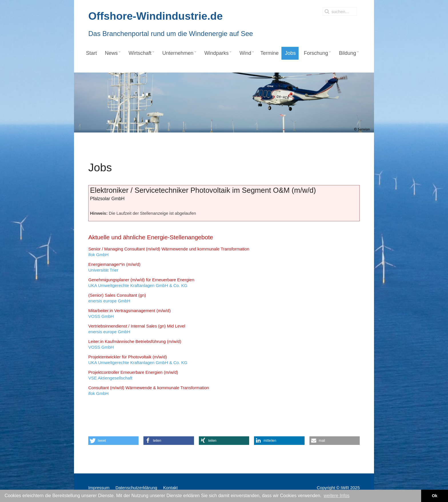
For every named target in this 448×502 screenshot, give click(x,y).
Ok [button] (434, 496)
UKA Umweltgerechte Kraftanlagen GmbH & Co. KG (141, 283)
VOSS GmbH (129, 313)
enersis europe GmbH (117, 298)
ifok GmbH (169, 252)
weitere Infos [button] (337, 496)
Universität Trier (114, 267)
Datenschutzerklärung (136, 488)
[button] (113, 441)
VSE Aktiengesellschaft (133, 375)
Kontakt (170, 488)
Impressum (99, 488)
